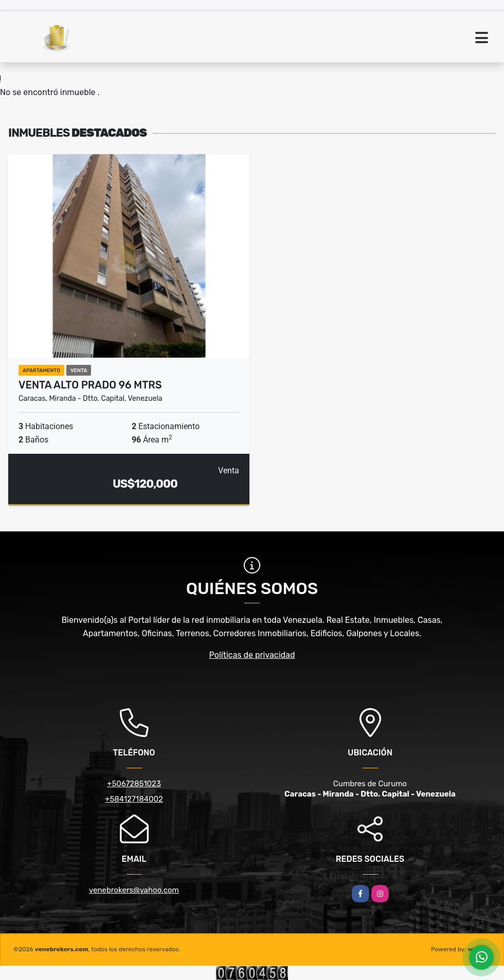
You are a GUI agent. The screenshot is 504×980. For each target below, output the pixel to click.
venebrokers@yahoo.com (134, 890)
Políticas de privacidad (252, 655)
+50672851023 (134, 784)
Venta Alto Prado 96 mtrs (90, 385)
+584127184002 (134, 799)
